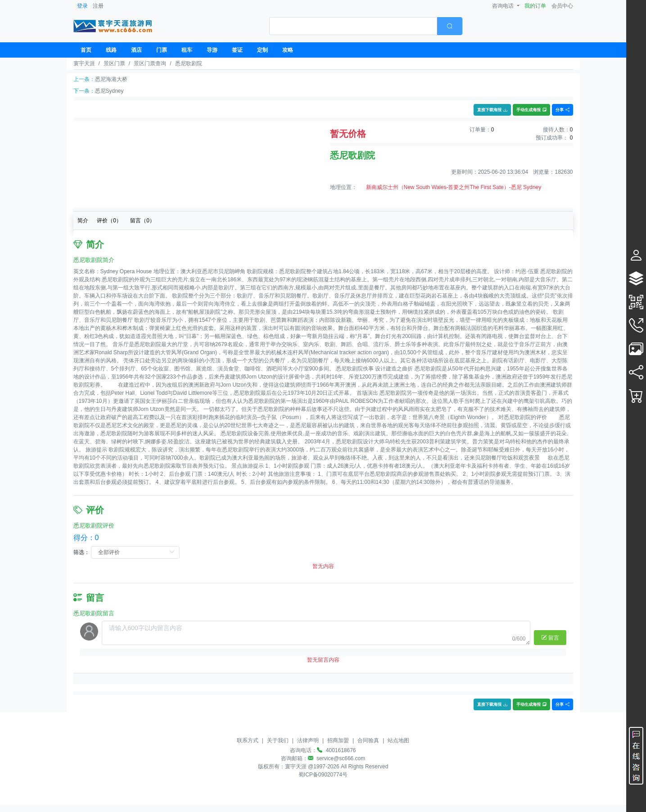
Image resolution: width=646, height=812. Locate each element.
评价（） (109, 221)
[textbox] (353, 26)
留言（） (142, 221)
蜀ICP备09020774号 (323, 775)
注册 (98, 6)
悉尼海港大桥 (111, 79)
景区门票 (114, 63)
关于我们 (278, 740)
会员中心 (562, 6)
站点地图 (398, 740)
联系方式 (248, 740)
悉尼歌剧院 (189, 63)
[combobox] (366, 26)
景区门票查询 (150, 63)
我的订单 (535, 6)
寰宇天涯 (84, 63)
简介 (83, 221)
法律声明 (308, 740)
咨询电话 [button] (504, 6)
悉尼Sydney (109, 91)
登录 (82, 6)
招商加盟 (338, 740)
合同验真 (368, 740)
